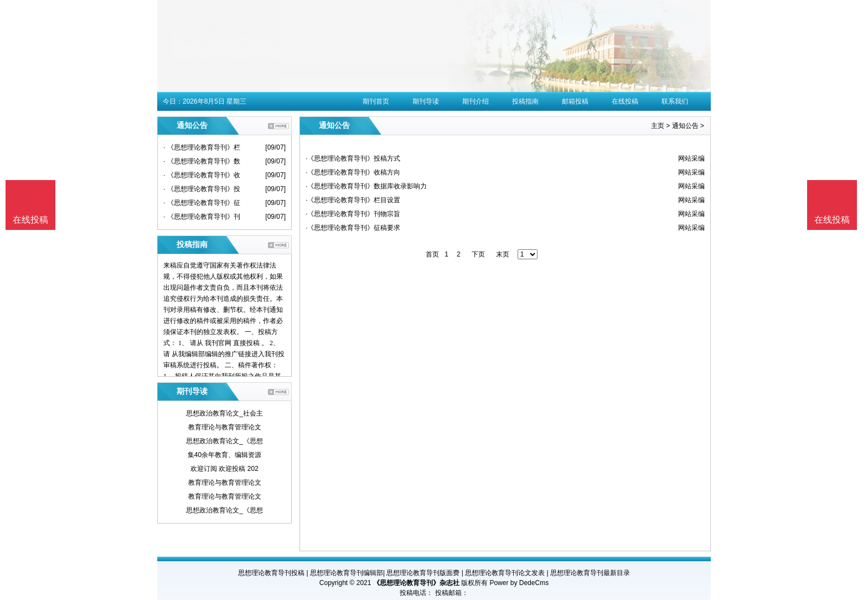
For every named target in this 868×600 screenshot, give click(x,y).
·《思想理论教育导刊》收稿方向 (353, 172)
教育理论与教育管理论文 (225, 427)
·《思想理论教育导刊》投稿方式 (353, 158)
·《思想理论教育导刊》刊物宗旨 (353, 214)
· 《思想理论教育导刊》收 (202, 175)
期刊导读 (426, 101)
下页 (478, 254)
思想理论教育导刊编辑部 (347, 573)
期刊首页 (376, 101)
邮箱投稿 (575, 101)
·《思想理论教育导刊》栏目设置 (353, 200)
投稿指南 (525, 101)
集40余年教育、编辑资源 (224, 455)
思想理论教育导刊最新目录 (590, 573)
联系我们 (675, 101)
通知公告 (685, 126)
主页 (658, 126)
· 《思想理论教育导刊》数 (202, 161)
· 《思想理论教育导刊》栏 (202, 147)
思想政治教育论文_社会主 (224, 413)
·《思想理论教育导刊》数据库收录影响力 (366, 186)
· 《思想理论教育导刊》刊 (202, 217)
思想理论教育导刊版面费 (423, 573)
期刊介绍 (476, 101)
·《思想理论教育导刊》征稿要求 (353, 228)
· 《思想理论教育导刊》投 (202, 189)
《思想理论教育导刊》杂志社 (416, 583)
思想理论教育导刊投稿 (271, 573)
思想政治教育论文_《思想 (224, 441)
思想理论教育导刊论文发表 (505, 573)
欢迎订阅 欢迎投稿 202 (224, 469)
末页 (503, 254)
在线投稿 (625, 101)
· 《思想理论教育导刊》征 (202, 203)
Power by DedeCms (519, 583)
